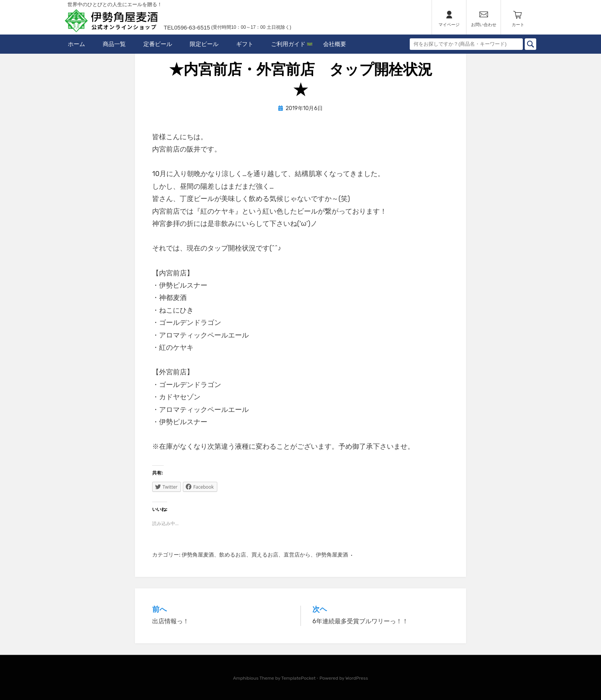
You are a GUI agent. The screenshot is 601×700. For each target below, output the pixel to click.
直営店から (297, 555)
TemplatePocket (299, 678)
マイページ (449, 25)
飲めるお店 (233, 555)
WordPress (357, 678)
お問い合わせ (484, 25)
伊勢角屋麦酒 (198, 555)
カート (518, 25)
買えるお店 (265, 555)
